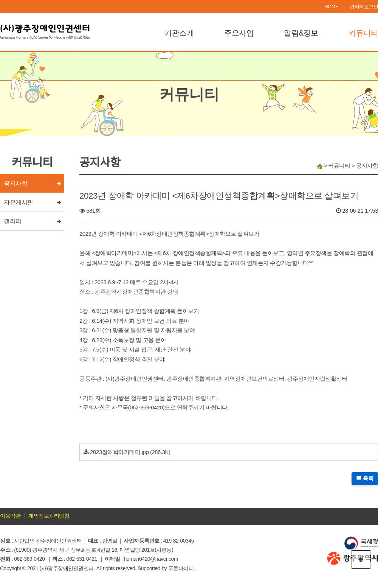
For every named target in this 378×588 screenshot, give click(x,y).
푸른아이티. (182, 568)
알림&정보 (301, 33)
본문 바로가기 (0, 0)
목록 (365, 478)
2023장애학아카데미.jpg (119, 452)
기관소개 (179, 33)
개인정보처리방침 (49, 516)
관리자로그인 (364, 7)
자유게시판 (19, 202)
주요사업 (239, 33)
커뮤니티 (363, 33)
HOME (331, 7)
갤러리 (13, 221)
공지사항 (15, 183)
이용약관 (10, 516)
